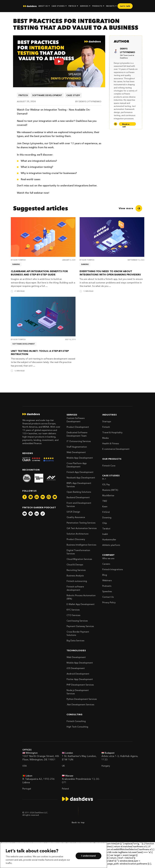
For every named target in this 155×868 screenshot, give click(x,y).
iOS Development (76, 668)
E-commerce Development (116, 449)
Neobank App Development (81, 478)
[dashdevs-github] (49, 497)
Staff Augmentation (77, 447)
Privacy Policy (109, 602)
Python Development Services (82, 699)
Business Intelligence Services (81, 545)
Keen (105, 506)
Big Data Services (75, 641)
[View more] (130, 208)
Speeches (107, 591)
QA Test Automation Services (82, 528)
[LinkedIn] (116, 124)
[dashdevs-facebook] (25, 497)
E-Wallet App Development (81, 604)
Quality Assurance (76, 517)
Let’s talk (125, 6)
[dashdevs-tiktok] (43, 514)
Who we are (108, 558)
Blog (105, 575)
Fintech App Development (80, 472)
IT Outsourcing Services (79, 441)
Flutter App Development (80, 679)
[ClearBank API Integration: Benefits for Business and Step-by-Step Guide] (43, 237)
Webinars (107, 580)
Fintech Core (109, 466)
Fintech (106, 427)
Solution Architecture (77, 534)
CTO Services (73, 615)
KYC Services (73, 610)
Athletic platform (111, 545)
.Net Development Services (80, 705)
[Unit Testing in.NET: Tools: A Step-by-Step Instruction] (43, 317)
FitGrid (106, 512)
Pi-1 (104, 479)
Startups (107, 421)
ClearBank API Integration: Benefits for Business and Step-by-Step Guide (39, 273)
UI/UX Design (73, 512)
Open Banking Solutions (79, 492)
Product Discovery (76, 539)
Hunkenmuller (109, 539)
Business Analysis (75, 576)
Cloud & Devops (75, 565)
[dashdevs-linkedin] (37, 497)
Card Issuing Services (77, 621)
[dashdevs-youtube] (55, 497)
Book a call (126, 124)
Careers (106, 564)
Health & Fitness (111, 443)
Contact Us (108, 597)
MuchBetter (108, 495)
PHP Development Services (80, 685)
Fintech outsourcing (77, 581)
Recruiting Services (76, 570)
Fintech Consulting (76, 721)
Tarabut (106, 528)
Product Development (78, 427)
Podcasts (107, 586)
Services (72, 415)
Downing (107, 517)
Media (105, 438)
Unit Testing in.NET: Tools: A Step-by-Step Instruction (40, 353)
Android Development (78, 674)
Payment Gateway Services (80, 626)
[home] (30, 6)
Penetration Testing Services (81, 523)
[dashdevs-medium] (43, 497)
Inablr (105, 534)
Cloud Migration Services (79, 559)
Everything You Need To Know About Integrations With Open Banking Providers (110, 273)
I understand (89, 856)
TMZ (105, 501)
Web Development (76, 452)
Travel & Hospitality (112, 432)
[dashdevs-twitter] (31, 497)
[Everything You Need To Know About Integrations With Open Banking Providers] (112, 237)
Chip (105, 523)
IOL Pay (106, 484)
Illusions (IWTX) (110, 490)
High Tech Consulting (77, 727)
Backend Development (78, 497)
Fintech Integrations (113, 569)
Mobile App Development (80, 458)
